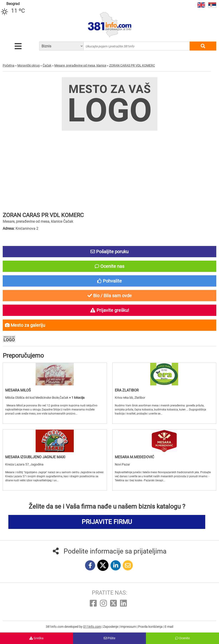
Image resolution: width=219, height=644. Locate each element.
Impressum (128, 627)
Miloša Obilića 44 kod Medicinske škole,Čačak (37, 398)
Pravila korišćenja (151, 627)
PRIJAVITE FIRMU (107, 522)
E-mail (169, 627)
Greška (36, 638)
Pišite (109, 638)
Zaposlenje (111, 627)
